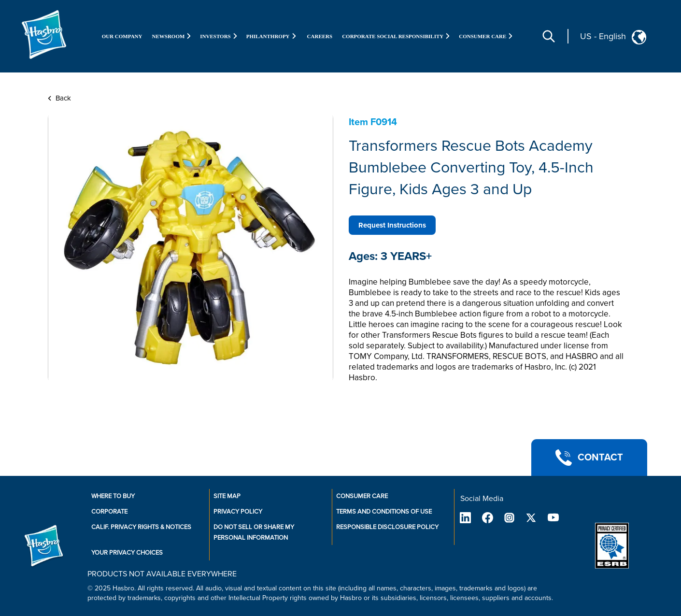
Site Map (227, 496)
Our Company (122, 36)
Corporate (109, 512)
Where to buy (113, 496)
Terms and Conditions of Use (384, 512)
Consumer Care (362, 496)
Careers (320, 36)
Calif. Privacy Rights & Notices (141, 527)
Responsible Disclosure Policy (387, 527)
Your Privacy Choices (127, 553)
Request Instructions (392, 225)
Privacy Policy (238, 512)
